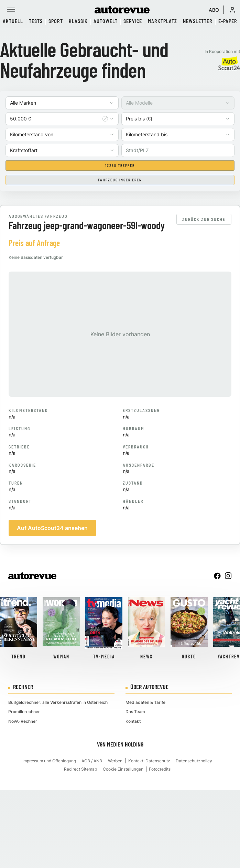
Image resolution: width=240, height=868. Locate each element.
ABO (214, 10)
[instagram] (228, 576)
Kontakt (133, 721)
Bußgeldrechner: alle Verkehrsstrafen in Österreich (58, 702)
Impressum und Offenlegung (49, 761)
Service (133, 21)
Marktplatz (162, 21)
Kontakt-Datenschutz (149, 761)
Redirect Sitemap (80, 769)
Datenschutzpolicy (194, 761)
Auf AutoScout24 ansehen (52, 528)
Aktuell (13, 21)
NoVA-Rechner (23, 721)
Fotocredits (160, 769)
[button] (232, 10)
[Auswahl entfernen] (105, 119)
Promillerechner (24, 712)
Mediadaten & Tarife (145, 702)
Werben (115, 761)
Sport (56, 21)
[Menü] (11, 10)
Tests (36, 21)
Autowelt (106, 21)
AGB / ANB (92, 761)
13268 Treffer (120, 166)
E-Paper (228, 21)
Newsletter (198, 21)
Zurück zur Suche (204, 219)
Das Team (135, 712)
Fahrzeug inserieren (120, 180)
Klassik (78, 21)
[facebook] (217, 576)
